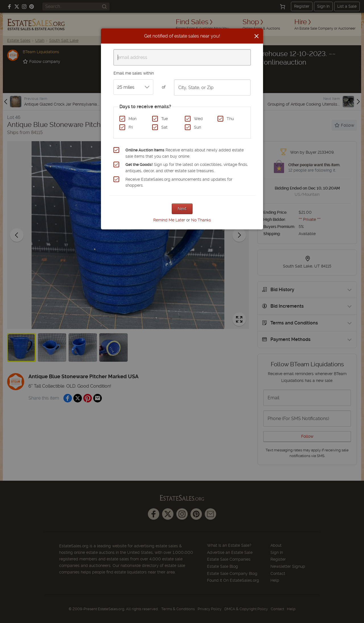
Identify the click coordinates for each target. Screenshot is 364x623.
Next (182, 209)
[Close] (257, 36)
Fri (131, 127)
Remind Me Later (169, 220)
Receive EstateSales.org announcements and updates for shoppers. (179, 182)
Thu (230, 119)
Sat (164, 127)
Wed (198, 119)
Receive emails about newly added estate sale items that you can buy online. (185, 153)
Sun (197, 127)
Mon (133, 119)
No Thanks (201, 220)
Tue (165, 119)
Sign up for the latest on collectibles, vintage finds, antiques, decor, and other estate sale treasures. (187, 168)
